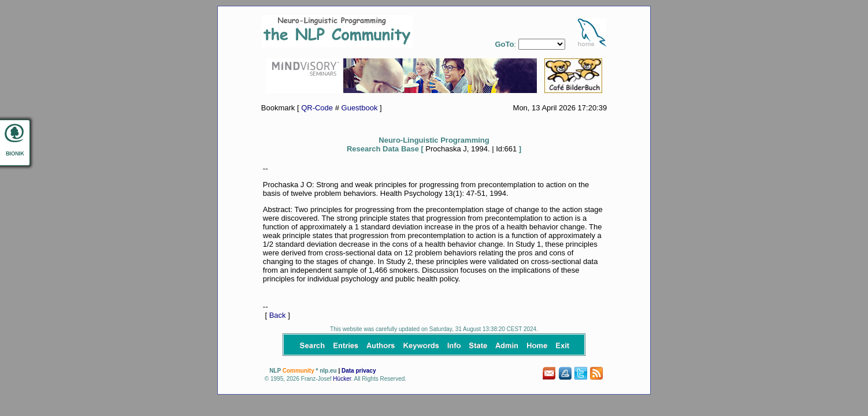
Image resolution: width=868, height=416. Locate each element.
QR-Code (317, 108)
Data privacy (359, 371)
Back (278, 315)
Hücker (342, 379)
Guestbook (360, 108)
